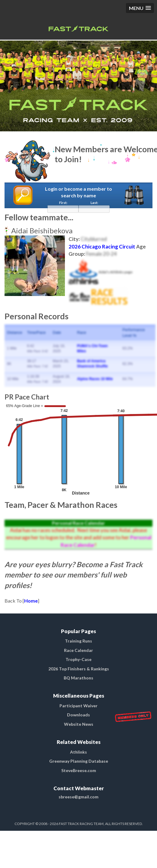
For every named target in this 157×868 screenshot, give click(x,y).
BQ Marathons (78, 678)
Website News (79, 724)
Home (31, 601)
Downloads (78, 715)
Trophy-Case (78, 659)
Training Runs (78, 641)
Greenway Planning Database (79, 761)
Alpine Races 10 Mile (95, 379)
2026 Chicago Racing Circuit (102, 247)
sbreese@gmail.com (78, 797)
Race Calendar (78, 650)
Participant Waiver (78, 706)
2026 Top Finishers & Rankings (79, 669)
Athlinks (78, 752)
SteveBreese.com (79, 770)
